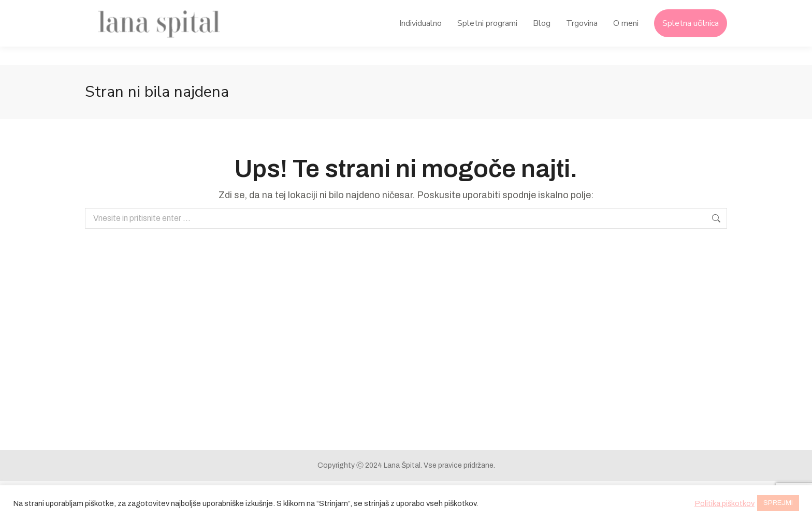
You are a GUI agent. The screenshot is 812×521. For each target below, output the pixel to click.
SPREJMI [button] (778, 503)
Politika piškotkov (724, 503)
